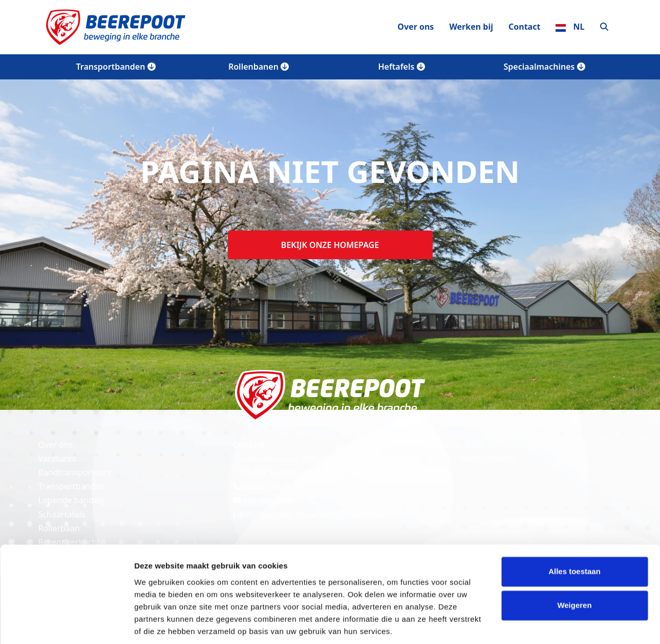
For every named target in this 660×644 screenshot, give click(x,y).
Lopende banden (71, 500)
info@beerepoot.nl (274, 500)
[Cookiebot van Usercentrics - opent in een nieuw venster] (66, 624)
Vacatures (57, 459)
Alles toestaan (574, 536)
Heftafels (401, 67)
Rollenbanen (259, 67)
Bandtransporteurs (75, 472)
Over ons (416, 27)
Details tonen (158, 624)
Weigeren (574, 569)
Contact (524, 27)
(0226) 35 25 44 (267, 486)
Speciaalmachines (544, 67)
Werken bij (471, 27)
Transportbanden (115, 67)
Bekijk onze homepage (330, 245)
